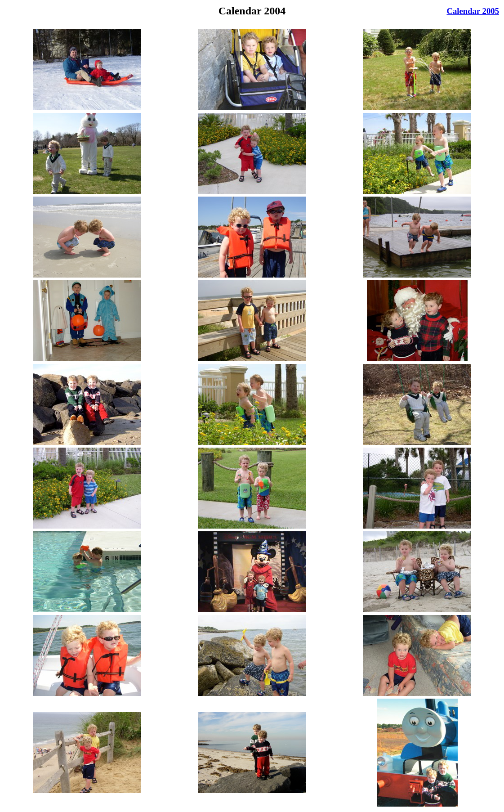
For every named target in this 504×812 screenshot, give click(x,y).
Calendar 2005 (473, 11)
